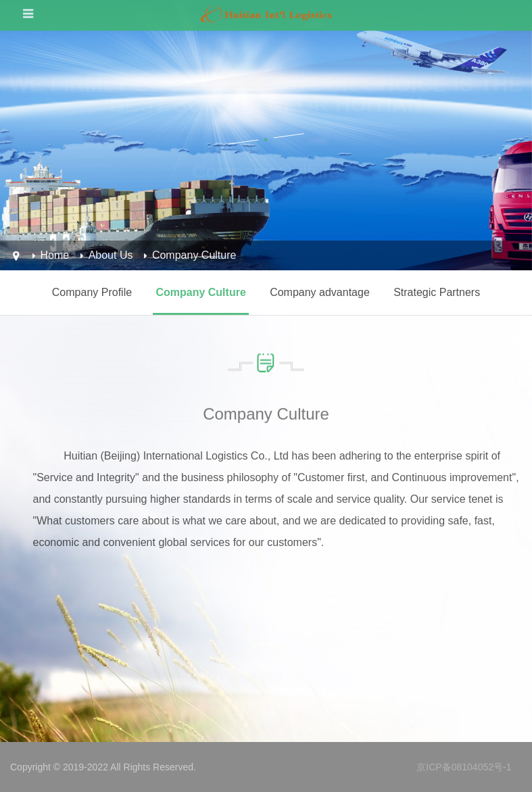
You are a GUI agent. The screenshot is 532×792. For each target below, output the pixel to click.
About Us (111, 255)
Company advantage (320, 292)
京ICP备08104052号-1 (464, 767)
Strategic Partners (437, 292)
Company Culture (194, 255)
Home (55, 255)
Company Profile (92, 292)
